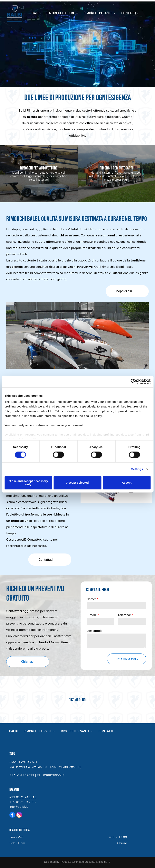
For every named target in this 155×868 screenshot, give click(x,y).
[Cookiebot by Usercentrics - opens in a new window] (133, 381)
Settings (137, 469)
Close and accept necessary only (28, 483)
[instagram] (19, 815)
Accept (127, 483)
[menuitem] (36, 13)
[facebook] (12, 815)
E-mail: (122, 615)
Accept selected (77, 483)
